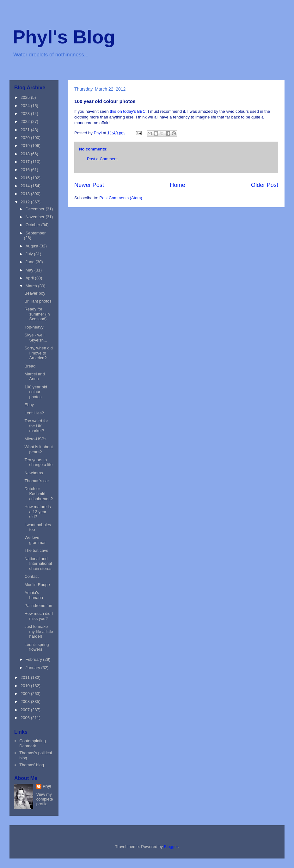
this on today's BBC (127, 111)
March (32, 286)
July (30, 254)
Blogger (171, 847)
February (34, 659)
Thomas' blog (32, 765)
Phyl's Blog (64, 37)
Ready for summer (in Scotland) (37, 314)
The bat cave (36, 550)
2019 (26, 146)
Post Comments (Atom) (121, 198)
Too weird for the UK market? (36, 426)
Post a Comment (102, 159)
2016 (26, 170)
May (30, 270)
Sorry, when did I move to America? (38, 353)
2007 (26, 710)
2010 (26, 686)
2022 (26, 121)
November (36, 217)
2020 (26, 138)
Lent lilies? (34, 413)
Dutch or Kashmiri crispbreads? (38, 494)
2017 (26, 162)
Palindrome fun (38, 606)
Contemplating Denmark (33, 743)
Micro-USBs (35, 439)
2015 (26, 178)
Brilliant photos (38, 301)
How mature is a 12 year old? (37, 512)
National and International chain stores (38, 564)
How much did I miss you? (39, 616)
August (33, 246)
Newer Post (89, 185)
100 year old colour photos (36, 392)
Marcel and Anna (34, 377)
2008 (26, 702)
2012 (26, 202)
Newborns (34, 473)
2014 (26, 186)
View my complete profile (45, 799)
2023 (26, 114)
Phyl (47, 786)
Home (178, 185)
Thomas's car (37, 481)
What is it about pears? (39, 449)
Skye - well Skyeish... (36, 338)
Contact (31, 576)
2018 (26, 154)
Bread (30, 366)
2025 (26, 97)
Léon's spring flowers (37, 647)
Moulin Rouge (37, 585)
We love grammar (35, 540)
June (31, 262)
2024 (26, 106)
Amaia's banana (34, 595)
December (36, 209)
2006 (26, 718)
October (34, 225)
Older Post (265, 185)
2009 (26, 694)
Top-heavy (34, 327)
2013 (26, 194)
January (34, 668)
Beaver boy (35, 293)
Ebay (29, 405)
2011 (26, 677)
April (30, 278)
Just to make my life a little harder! (39, 631)
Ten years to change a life (38, 462)
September (36, 233)
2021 (26, 130)
